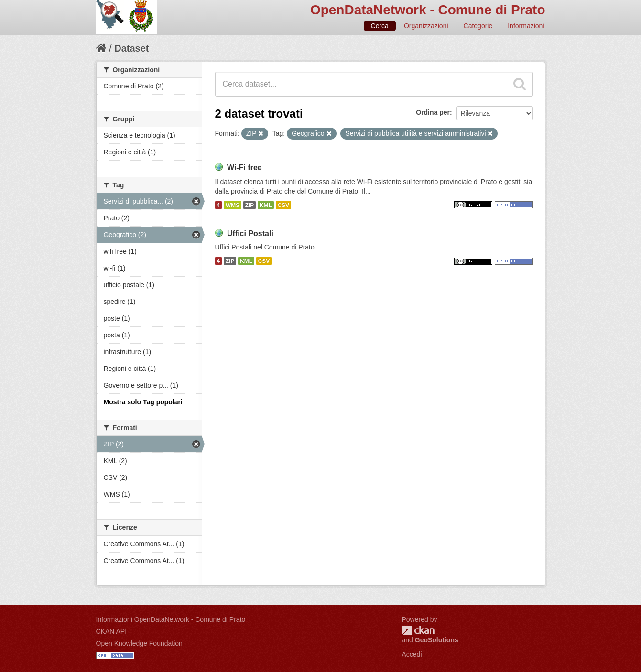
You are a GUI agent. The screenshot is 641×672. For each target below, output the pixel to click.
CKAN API (112, 631)
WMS (233, 205)
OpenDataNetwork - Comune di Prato (428, 10)
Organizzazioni (426, 26)
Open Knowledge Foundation (139, 643)
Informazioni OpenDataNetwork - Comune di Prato (171, 619)
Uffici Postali (250, 233)
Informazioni (526, 26)
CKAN (418, 630)
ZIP (250, 205)
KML (266, 205)
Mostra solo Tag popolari (143, 402)
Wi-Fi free (244, 168)
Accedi (412, 654)
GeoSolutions (437, 640)
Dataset (131, 48)
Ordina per (433, 112)
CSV (283, 205)
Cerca (380, 26)
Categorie (478, 26)
